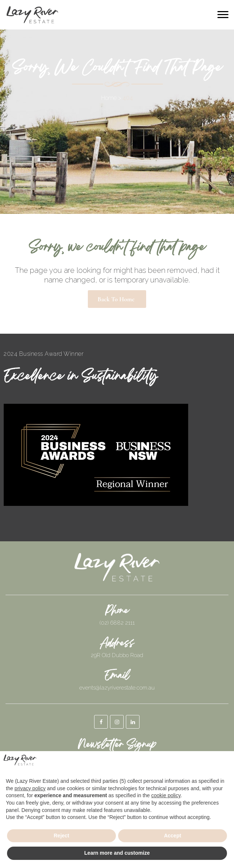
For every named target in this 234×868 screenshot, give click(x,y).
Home (109, 98)
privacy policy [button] (30, 788)
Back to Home (116, 299)
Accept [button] (173, 836)
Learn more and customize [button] (117, 853)
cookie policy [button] (166, 795)
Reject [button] (61, 836)
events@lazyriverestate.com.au (117, 688)
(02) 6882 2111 (117, 623)
